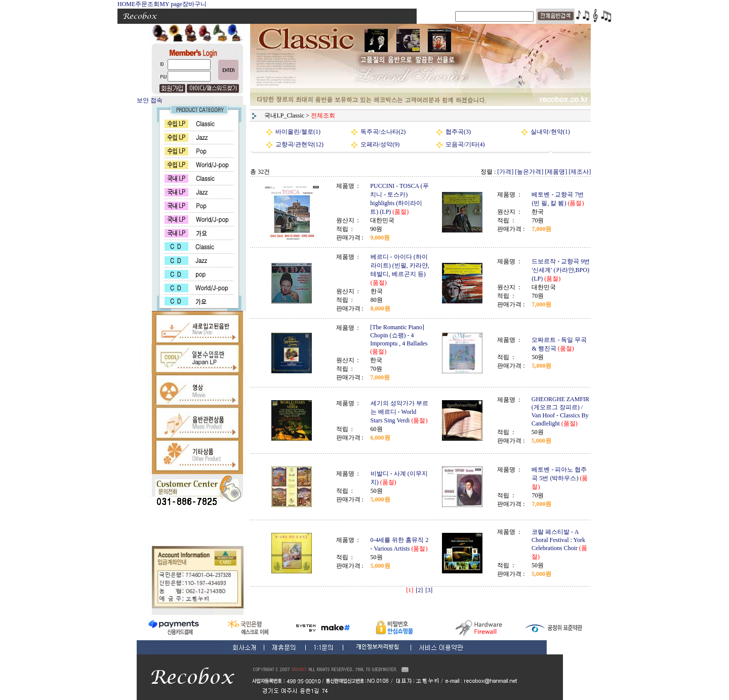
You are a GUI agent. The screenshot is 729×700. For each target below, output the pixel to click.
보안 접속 (150, 100)
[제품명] (556, 172)
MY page (171, 4)
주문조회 (147, 4)
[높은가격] (529, 172)
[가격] (505, 172)
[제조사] (580, 172)
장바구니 (194, 4)
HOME (126, 4)
